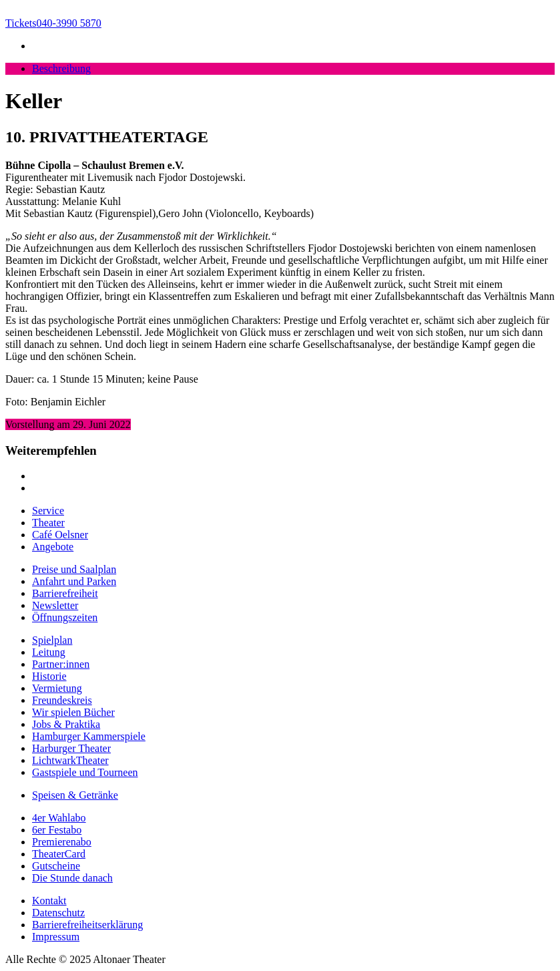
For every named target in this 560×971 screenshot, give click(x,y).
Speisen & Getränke (75, 795)
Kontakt (49, 901)
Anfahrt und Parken (74, 581)
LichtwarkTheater (70, 760)
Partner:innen (61, 664)
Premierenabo (62, 842)
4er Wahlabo (59, 818)
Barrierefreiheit (65, 593)
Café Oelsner (60, 535)
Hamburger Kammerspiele (89, 736)
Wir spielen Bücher (73, 712)
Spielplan (52, 640)
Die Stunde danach (72, 878)
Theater (48, 523)
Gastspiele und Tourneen (85, 772)
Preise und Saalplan (74, 569)
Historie (49, 676)
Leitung (49, 652)
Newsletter (55, 605)
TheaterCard (59, 854)
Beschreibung (61, 68)
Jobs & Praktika (66, 724)
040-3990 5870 (53, 23)
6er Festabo (57, 830)
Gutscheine (56, 866)
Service (48, 511)
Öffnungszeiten (65, 617)
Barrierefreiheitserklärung (87, 925)
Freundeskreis (62, 700)
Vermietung (57, 688)
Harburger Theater (71, 748)
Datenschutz (58, 913)
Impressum (56, 937)
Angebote (53, 547)
